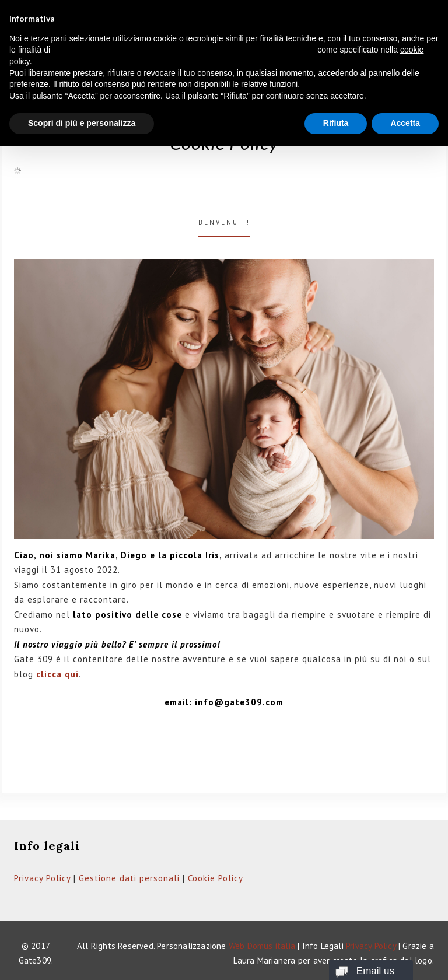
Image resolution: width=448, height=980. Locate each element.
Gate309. (36, 960)
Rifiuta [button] (336, 123)
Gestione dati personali (129, 878)
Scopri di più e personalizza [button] (82, 123)
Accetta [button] (405, 123)
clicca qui (57, 674)
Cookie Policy (216, 878)
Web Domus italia (262, 946)
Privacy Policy (42, 878)
